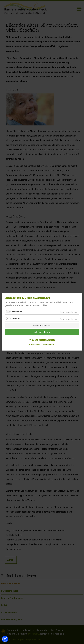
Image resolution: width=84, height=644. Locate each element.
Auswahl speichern (42, 326)
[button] (5, 639)
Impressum (35, 345)
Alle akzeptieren (42, 332)
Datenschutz (48, 345)
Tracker (16, 319)
